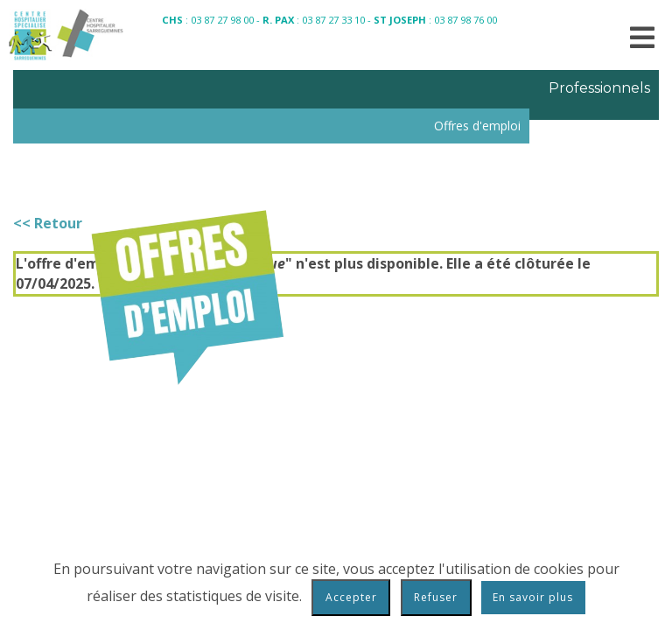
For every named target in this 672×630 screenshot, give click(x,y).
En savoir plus (533, 597)
